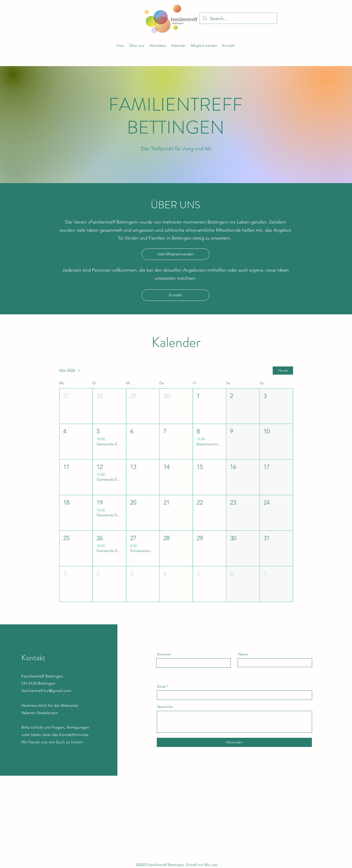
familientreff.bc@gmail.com (46, 691)
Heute (283, 370)
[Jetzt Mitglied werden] (175, 254)
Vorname (164, 654)
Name (243, 654)
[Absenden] (234, 742)
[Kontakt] (175, 295)
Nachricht (165, 707)
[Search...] (238, 19)
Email (162, 686)
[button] (158, 46)
